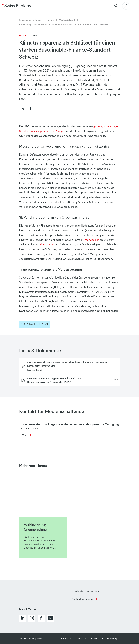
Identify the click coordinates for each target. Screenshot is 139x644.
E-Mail (23, 435)
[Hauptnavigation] (134, 6)
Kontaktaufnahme (82, 599)
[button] (22, 109)
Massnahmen (47, 244)
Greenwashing (91, 240)
